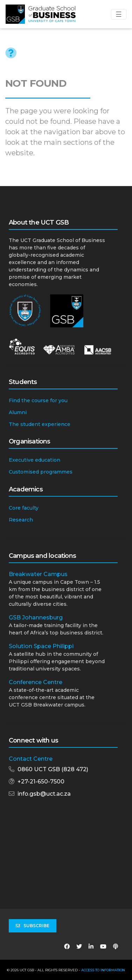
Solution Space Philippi (41, 646)
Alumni (18, 412)
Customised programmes (41, 472)
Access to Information (103, 970)
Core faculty (24, 508)
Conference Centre (36, 682)
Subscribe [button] (33, 926)
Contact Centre (31, 759)
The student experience (40, 424)
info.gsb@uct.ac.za (44, 794)
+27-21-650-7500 (41, 782)
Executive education (34, 460)
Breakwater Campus (38, 574)
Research (21, 520)
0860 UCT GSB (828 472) (53, 769)
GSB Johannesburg (36, 617)
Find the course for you (38, 400)
